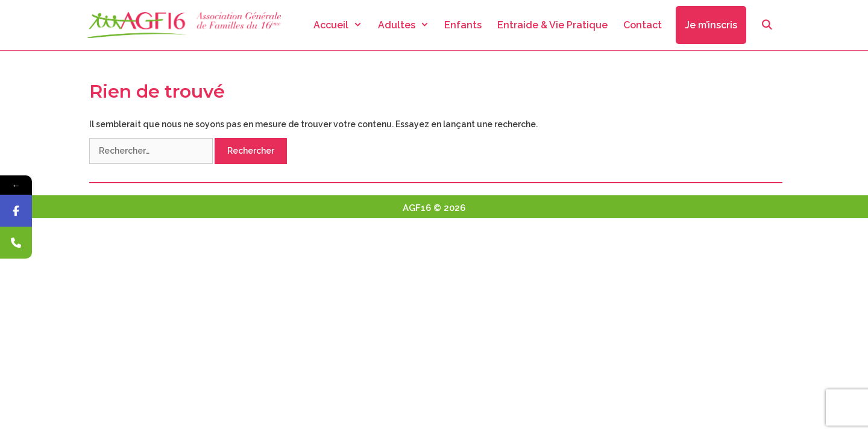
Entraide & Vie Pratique (552, 25)
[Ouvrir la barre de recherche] (766, 25)
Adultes (407, 25)
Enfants (463, 25)
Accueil (342, 25)
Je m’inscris (711, 25)
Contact (643, 25)
